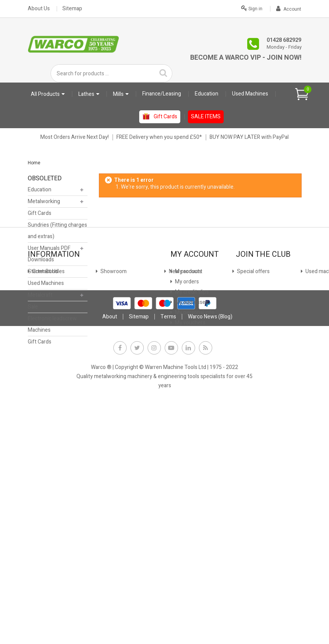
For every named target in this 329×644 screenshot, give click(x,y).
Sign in (252, 8)
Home (34, 163)
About (110, 555)
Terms (168, 555)
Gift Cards (40, 215)
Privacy (108, 469)
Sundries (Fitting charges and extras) (57, 233)
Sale (33, 309)
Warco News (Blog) (122, 500)
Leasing (109, 438)
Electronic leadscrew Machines (52, 326)
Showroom (45, 438)
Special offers (48, 459)
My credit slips (191, 449)
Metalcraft (40, 297)
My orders (186, 438)
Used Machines (46, 285)
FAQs (38, 490)
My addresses (191, 459)
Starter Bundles (46, 273)
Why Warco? (46, 500)
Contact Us (45, 428)
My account (188, 428)
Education (40, 192)
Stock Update (116, 449)
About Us (39, 9)
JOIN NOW (253, 464)
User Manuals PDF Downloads (49, 256)
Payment (110, 459)
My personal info (194, 469)
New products (48, 449)
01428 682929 (284, 40)
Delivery (41, 479)
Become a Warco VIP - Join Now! (246, 58)
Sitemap (72, 9)
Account (289, 9)
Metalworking (44, 203)
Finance (109, 428)
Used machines (50, 469)
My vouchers (190, 479)
